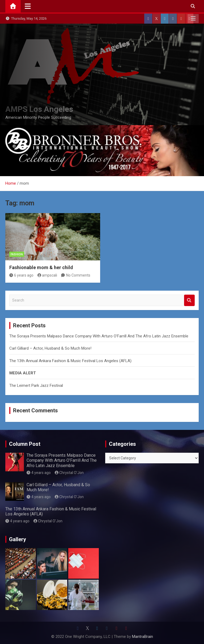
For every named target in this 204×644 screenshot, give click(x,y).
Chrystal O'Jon (69, 473)
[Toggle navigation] (28, 6)
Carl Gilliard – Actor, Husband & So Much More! (50, 348)
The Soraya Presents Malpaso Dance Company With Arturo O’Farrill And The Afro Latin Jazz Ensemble (99, 336)
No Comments (78, 275)
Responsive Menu (193, 19)
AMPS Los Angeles (39, 109)
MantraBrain (143, 637)
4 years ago (39, 473)
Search (189, 300)
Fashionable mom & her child (41, 267)
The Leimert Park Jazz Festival (36, 385)
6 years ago (21, 275)
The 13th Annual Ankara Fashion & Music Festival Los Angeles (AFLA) (70, 361)
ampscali (47, 275)
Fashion (17, 254)
